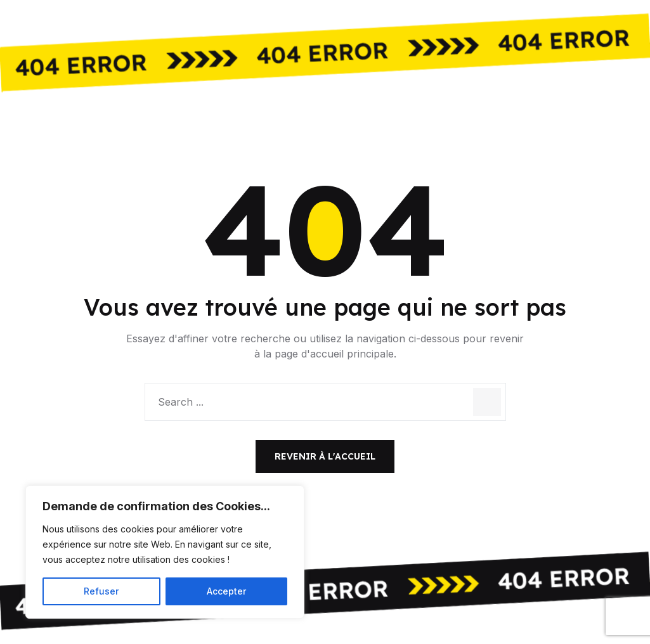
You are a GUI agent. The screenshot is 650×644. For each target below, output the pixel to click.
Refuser (101, 591)
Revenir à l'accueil (325, 456)
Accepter (226, 591)
